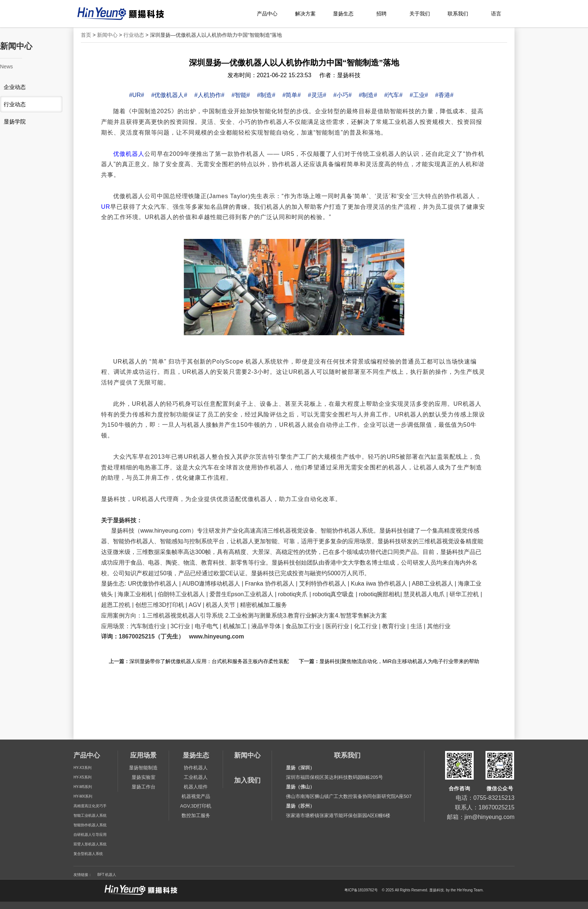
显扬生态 (343, 14)
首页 (86, 35)
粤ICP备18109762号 (361, 890)
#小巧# (343, 95)
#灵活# (317, 95)
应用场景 (143, 755)
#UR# (137, 95)
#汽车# (394, 95)
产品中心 (267, 14)
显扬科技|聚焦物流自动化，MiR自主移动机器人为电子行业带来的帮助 (399, 661)
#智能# (241, 95)
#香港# (444, 95)
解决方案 (305, 14)
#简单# (292, 95)
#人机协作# (209, 95)
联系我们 (458, 14)
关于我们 (420, 14)
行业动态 (134, 35)
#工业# (419, 95)
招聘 (381, 14)
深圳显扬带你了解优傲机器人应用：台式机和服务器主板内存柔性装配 (209, 661)
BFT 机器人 (107, 875)
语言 (496, 14)
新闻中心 (107, 35)
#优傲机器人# (169, 95)
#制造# (266, 95)
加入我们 (247, 780)
